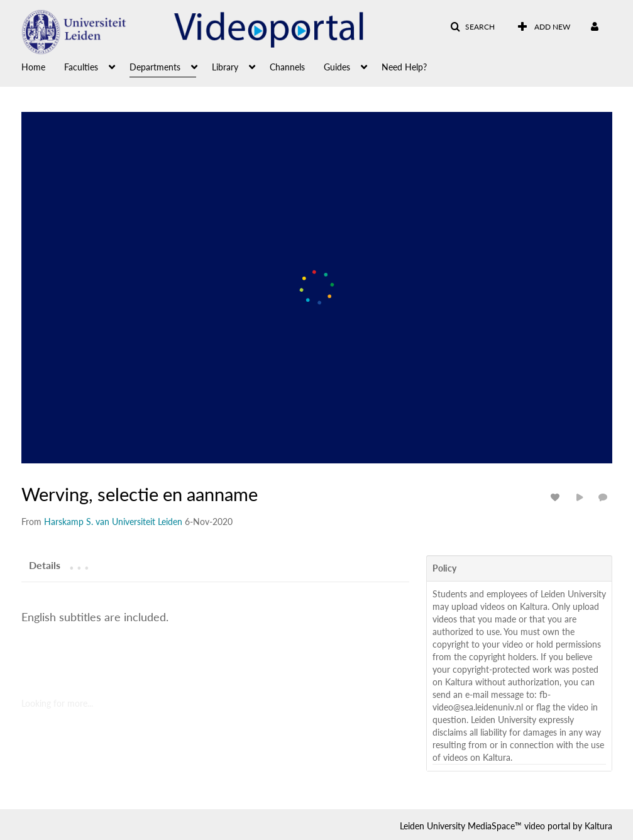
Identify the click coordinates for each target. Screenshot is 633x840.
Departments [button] (155, 67)
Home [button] (33, 67)
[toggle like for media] (557, 497)
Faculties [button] (81, 67)
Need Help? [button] (404, 67)
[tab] (45, 565)
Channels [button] (287, 67)
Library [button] (225, 67)
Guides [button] (337, 67)
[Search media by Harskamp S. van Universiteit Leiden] (113, 522)
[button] (472, 27)
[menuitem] (43, 66)
